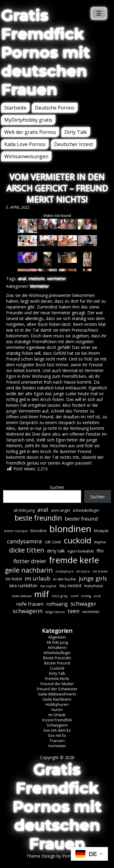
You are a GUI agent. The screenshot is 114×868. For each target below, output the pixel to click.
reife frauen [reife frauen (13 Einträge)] (30, 604)
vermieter (57, 279)
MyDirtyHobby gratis (28, 120)
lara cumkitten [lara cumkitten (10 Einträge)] (23, 586)
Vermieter (39, 286)
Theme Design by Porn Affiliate (57, 856)
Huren (57, 710)
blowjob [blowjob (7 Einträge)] (101, 531)
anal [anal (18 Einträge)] (43, 510)
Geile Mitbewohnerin (57, 694)
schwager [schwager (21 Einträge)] (83, 603)
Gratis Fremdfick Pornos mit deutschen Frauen (46, 52)
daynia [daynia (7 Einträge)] (100, 542)
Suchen (57, 487)
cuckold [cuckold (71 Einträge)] (78, 540)
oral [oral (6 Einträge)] (97, 596)
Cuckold (57, 668)
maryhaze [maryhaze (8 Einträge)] (94, 586)
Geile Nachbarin (57, 699)
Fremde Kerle (57, 679)
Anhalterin (57, 648)
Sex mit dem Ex (57, 730)
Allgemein (57, 637)
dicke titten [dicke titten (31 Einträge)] (27, 550)
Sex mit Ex (57, 736)
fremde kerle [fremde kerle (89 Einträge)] (74, 560)
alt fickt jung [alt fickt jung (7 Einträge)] (24, 510)
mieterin (37, 279)
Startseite (15, 108)
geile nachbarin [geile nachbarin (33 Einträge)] (29, 570)
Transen (57, 741)
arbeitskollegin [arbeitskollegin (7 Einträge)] (86, 510)
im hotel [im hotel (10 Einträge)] (14, 579)
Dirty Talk (76, 132)
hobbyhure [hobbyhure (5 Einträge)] (65, 571)
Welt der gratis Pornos (30, 132)
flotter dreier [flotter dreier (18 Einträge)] (30, 561)
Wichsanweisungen (26, 156)
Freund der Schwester (57, 689)
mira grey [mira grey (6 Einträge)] (60, 596)
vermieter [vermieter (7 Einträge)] (91, 612)
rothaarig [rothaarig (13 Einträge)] (57, 604)
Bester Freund (57, 663)
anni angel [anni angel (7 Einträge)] (60, 510)
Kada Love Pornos (25, 144)
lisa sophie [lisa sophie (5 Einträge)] (48, 586)
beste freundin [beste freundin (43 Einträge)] (38, 518)
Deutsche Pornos (55, 108)
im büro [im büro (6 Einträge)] (83, 571)
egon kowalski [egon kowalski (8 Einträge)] (81, 551)
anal (22, 279)
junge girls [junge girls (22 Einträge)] (93, 578)
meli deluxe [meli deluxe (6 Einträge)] (22, 596)
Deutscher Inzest (74, 144)
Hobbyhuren (57, 704)
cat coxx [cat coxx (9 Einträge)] (53, 542)
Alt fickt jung (57, 642)
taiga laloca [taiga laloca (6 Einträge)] (55, 612)
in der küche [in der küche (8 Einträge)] (65, 579)
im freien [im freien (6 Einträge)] (100, 571)
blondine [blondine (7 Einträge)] (39, 531)
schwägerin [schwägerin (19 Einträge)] (28, 611)
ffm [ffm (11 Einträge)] (100, 551)
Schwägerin (57, 725)
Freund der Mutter (57, 684)
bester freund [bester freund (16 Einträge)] (81, 519)
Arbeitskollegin (57, 653)
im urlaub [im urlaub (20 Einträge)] (38, 578)
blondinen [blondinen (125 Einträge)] (70, 529)
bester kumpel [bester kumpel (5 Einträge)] (16, 531)
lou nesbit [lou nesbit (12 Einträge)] (70, 585)
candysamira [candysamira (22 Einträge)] (24, 541)
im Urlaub (57, 715)
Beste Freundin (57, 658)
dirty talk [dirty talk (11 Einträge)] (56, 551)
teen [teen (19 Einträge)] (73, 611)
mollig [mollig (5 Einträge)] (86, 596)
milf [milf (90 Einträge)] (42, 594)
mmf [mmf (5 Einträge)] (74, 596)
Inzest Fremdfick (57, 720)
